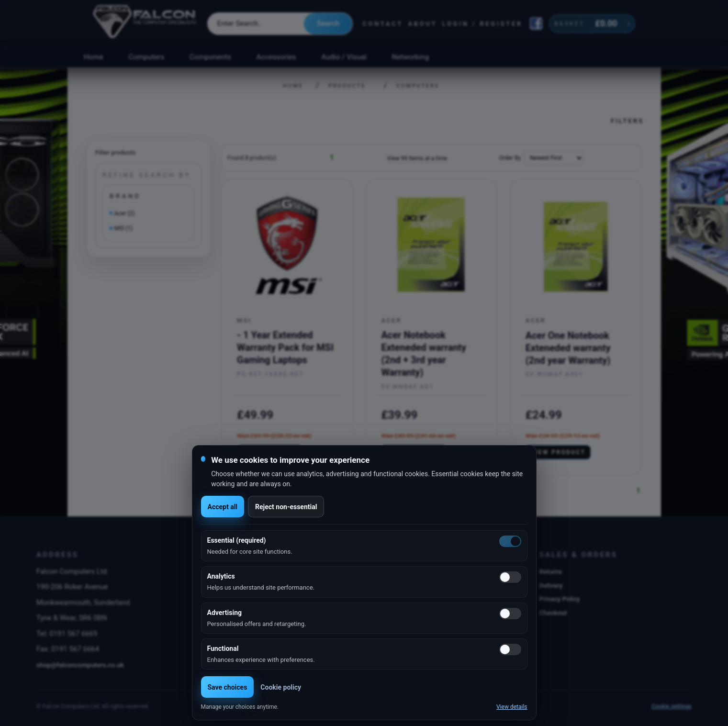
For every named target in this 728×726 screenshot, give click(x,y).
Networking (410, 57)
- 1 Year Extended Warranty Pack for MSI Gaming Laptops (285, 347)
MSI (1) (124, 228)
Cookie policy (281, 687)
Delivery (551, 585)
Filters (627, 121)
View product (558, 452)
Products (347, 86)
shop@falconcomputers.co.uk (80, 665)
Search (328, 23)
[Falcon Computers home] (145, 23)
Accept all (223, 507)
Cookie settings (672, 706)
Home (94, 57)
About (422, 24)
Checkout (553, 613)
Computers (147, 57)
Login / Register (482, 24)
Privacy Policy (560, 599)
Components (210, 57)
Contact (383, 24)
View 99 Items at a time (417, 158)
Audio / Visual (344, 57)
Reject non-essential (286, 507)
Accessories (276, 57)
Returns (551, 571)
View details (512, 707)
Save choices (228, 687)
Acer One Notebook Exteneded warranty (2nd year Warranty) (568, 348)
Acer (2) (125, 213)
